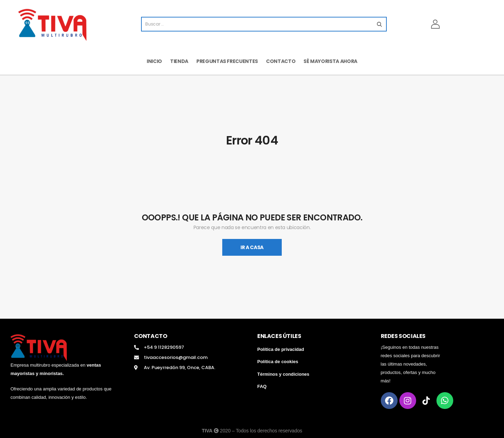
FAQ (262, 386)
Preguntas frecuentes (227, 61)
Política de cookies (278, 362)
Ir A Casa (252, 247)
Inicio (154, 61)
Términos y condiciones (283, 374)
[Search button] (379, 24)
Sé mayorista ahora (330, 61)
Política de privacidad (281, 349)
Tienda (179, 61)
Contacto (281, 61)
